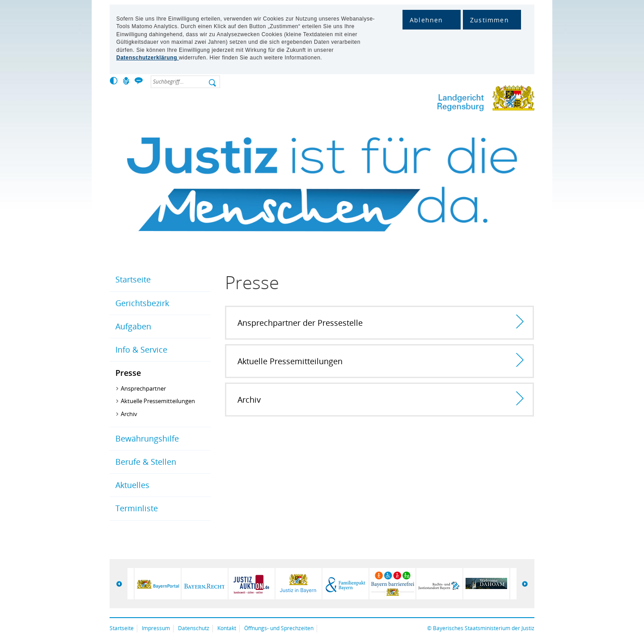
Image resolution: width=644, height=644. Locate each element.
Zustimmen (489, 20)
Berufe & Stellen (146, 462)
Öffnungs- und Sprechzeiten (279, 628)
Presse (128, 373)
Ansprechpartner (143, 388)
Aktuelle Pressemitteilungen (158, 401)
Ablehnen (426, 20)
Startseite (133, 279)
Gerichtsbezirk (142, 303)
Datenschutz (194, 628)
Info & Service (141, 349)
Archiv (129, 414)
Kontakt (227, 628)
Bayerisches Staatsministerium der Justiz (484, 628)
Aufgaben (133, 326)
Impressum (156, 628)
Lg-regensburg (456, 100)
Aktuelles (132, 485)
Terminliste (137, 508)
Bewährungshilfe (147, 438)
